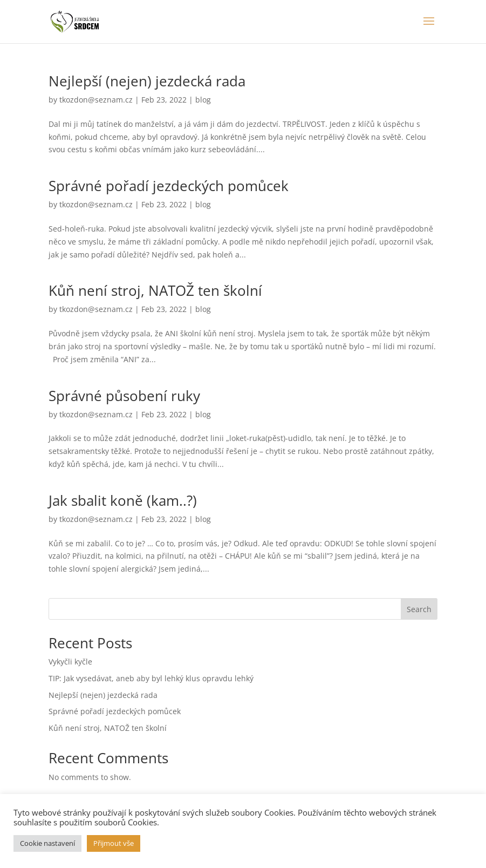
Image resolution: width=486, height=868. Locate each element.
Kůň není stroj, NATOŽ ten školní (155, 290)
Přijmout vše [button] (114, 843)
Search (419, 609)
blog (203, 100)
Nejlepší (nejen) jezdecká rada (147, 81)
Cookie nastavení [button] (47, 843)
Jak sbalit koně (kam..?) (123, 500)
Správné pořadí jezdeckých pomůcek (169, 186)
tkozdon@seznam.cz (96, 100)
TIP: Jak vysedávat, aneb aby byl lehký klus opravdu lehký (151, 678)
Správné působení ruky (124, 396)
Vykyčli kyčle (70, 662)
